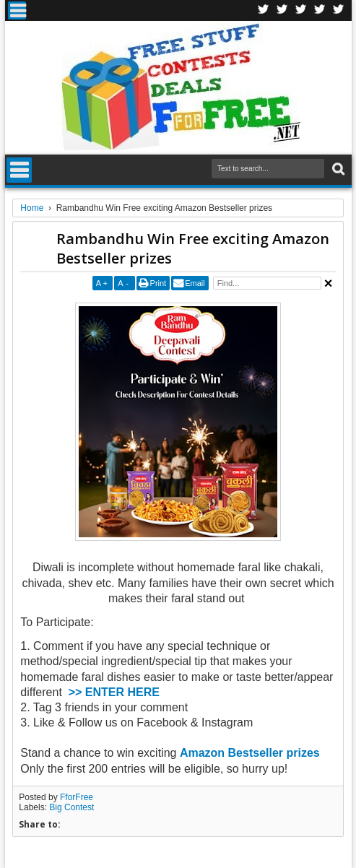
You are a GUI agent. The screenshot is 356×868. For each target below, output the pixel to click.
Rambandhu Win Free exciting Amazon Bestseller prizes (193, 248)
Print (159, 283)
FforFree (77, 797)
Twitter (282, 10)
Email (195, 283)
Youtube (339, 10)
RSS (320, 10)
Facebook (264, 10)
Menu (17, 10)
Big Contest (71, 807)
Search (337, 169)
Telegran (301, 10)
